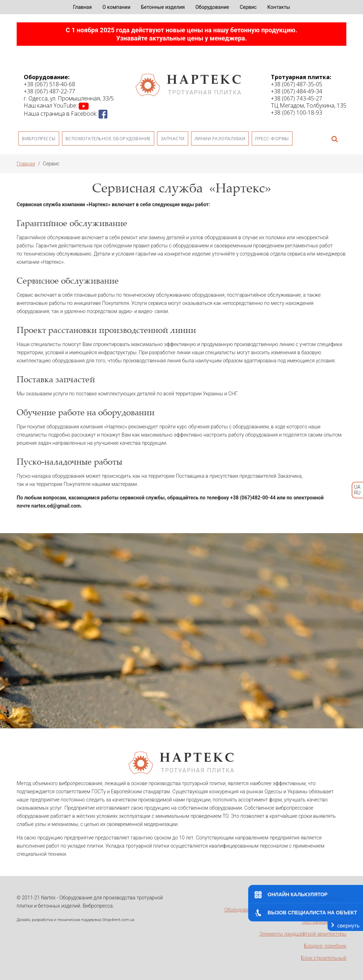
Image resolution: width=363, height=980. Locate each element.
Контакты (279, 7)
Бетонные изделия (163, 7)
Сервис (248, 7)
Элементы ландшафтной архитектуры (303, 934)
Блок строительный (324, 958)
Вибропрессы (39, 139)
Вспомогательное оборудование (108, 139)
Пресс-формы (272, 139)
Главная (82, 7)
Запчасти (173, 139)
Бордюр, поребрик (325, 946)
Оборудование (212, 7)
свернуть (348, 926)
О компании (116, 7)
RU (357, 493)
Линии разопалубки (220, 139)
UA (357, 487)
